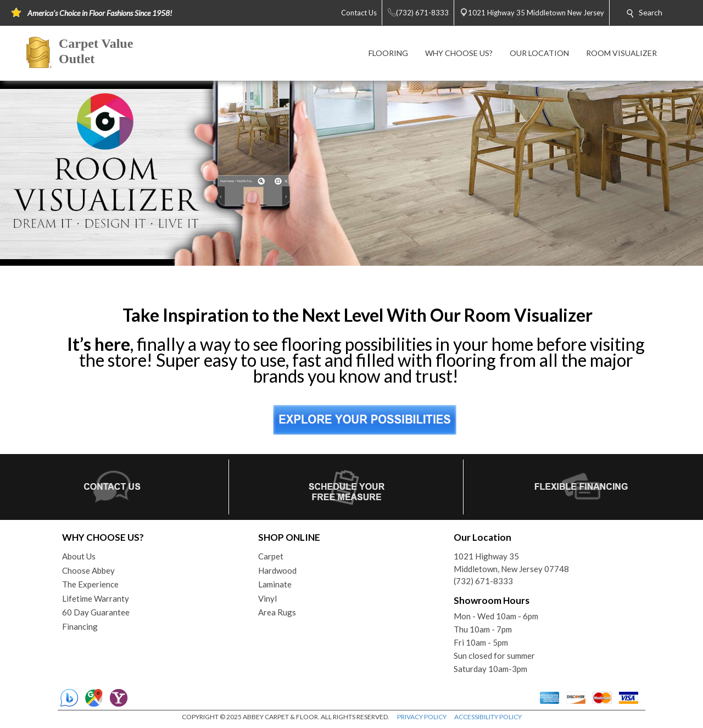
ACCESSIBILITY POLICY (488, 717)
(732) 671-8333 (483, 581)
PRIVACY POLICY (422, 717)
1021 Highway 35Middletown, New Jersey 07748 (511, 562)
